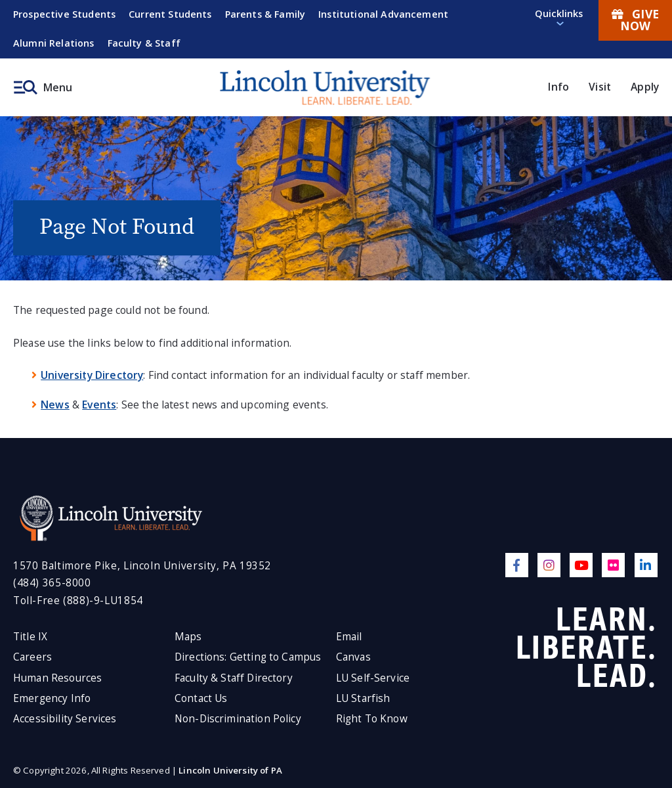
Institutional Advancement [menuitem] (383, 14)
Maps (188, 637)
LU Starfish (363, 698)
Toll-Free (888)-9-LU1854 (78, 601)
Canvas (353, 657)
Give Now (635, 20)
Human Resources (57, 678)
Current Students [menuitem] (170, 14)
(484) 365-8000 (52, 583)
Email (349, 637)
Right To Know (372, 719)
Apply (645, 87)
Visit (600, 87)
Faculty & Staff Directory (234, 678)
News (55, 405)
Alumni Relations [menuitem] (54, 43)
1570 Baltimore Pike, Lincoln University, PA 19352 (142, 566)
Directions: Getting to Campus (248, 657)
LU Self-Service (373, 678)
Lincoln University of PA (230, 770)
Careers (32, 657)
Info (558, 87)
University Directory (92, 375)
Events (99, 405)
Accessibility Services (65, 719)
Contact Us (201, 698)
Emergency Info (52, 698)
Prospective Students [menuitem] (64, 14)
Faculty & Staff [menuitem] (144, 43)
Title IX (30, 637)
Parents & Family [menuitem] (265, 14)
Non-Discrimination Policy (238, 719)
